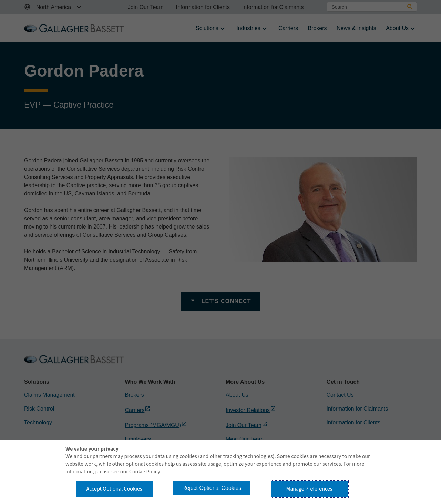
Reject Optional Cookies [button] (212, 488)
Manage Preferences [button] (309, 489)
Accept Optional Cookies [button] (114, 489)
